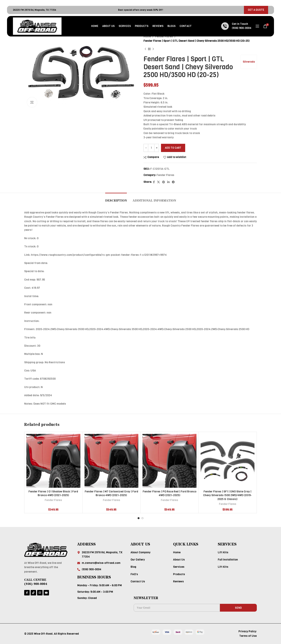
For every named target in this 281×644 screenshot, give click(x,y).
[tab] (116, 199)
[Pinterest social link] (164, 182)
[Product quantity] (151, 148)
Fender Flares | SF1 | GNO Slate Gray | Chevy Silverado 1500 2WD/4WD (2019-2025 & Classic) (227, 495)
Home (147, 37)
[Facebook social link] (154, 182)
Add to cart (173, 148)
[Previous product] (145, 49)
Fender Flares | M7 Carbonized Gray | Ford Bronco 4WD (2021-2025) (111, 493)
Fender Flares (164, 37)
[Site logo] (37, 26)
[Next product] (153, 49)
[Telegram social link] (173, 182)
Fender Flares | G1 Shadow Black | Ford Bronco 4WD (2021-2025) (53, 493)
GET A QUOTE (256, 10)
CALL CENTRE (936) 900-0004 (36, 582)
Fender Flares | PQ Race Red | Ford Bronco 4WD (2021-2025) (169, 493)
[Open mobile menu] (257, 26)
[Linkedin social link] (168, 182)
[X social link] (158, 182)
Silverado (249, 62)
